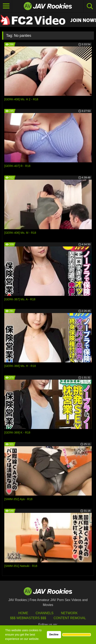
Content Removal (70, 618)
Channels (45, 613)
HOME (23, 613)
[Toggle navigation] (6, 6)
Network (69, 613)
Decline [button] (54, 635)
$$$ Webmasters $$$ (28, 618)
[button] (77, 635)
